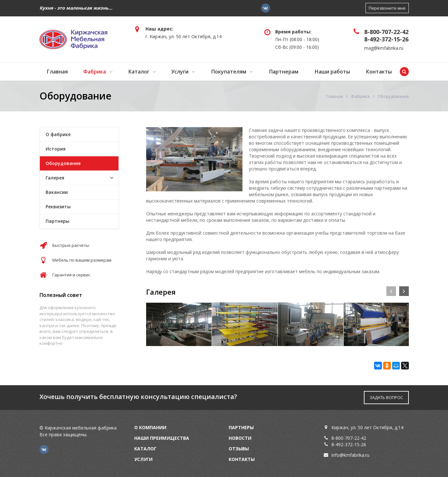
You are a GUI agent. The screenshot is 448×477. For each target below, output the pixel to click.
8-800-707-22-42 (386, 32)
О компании (150, 427)
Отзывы (239, 449)
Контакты (379, 72)
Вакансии (57, 192)
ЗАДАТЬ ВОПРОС (386, 397)
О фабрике (58, 134)
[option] (179, 324)
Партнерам (284, 72)
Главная (57, 72)
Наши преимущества (162, 438)
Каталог (139, 72)
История (56, 149)
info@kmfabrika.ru (350, 455)
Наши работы (332, 72)
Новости (240, 438)
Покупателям (229, 72)
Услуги (180, 72)
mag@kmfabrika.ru (384, 48)
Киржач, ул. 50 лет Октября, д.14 (367, 427)
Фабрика (95, 72)
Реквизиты (58, 207)
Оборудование (63, 163)
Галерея (55, 178)
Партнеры (57, 221)
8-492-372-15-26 (386, 39)
